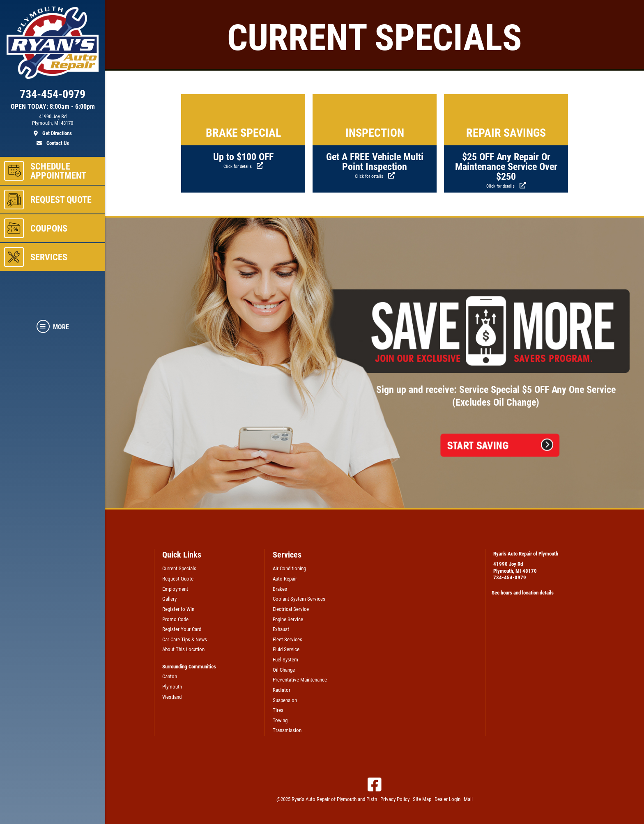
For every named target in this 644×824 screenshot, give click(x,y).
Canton (170, 676)
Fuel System (285, 660)
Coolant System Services (299, 599)
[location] (53, 125)
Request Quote (178, 579)
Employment (175, 589)
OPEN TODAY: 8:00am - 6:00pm (53, 107)
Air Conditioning (289, 568)
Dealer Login (447, 799)
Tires (278, 710)
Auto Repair (285, 579)
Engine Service (288, 619)
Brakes (280, 589)
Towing (280, 720)
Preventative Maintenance (300, 680)
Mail (468, 799)
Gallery (169, 599)
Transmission (287, 730)
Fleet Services (287, 639)
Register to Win (178, 609)
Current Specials (179, 568)
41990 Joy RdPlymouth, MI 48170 (515, 567)
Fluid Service (286, 649)
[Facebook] (375, 785)
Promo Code (175, 619)
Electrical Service (291, 609)
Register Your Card (182, 629)
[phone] (53, 96)
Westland (172, 697)
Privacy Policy (395, 799)
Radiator (282, 690)
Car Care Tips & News (185, 639)
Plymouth (172, 687)
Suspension (285, 700)
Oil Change (284, 670)
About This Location (183, 649)
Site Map (422, 799)
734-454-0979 (510, 577)
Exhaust (281, 629)
